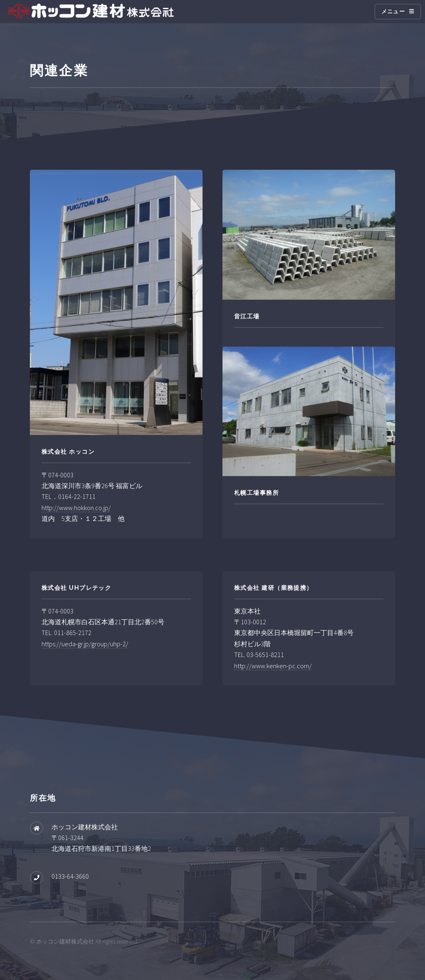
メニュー (393, 11)
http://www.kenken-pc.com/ (273, 666)
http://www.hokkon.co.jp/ (76, 508)
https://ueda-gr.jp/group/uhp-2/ (85, 644)
